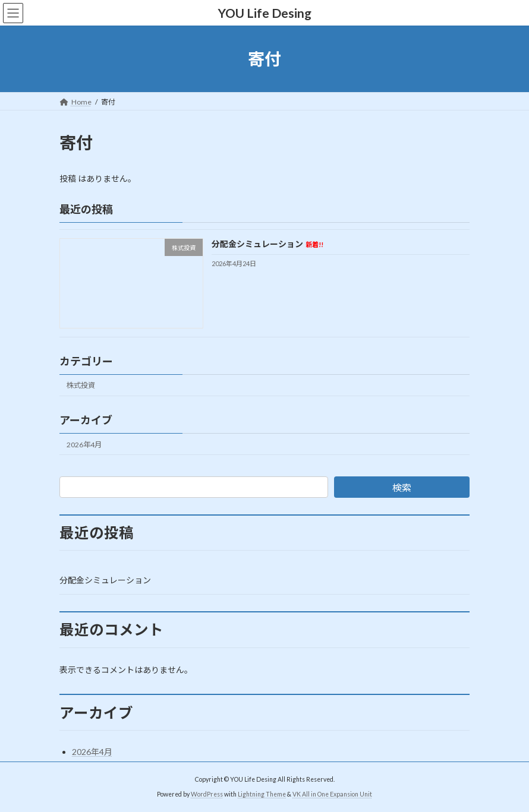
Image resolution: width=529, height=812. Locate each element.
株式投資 (81, 386)
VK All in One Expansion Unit (332, 794)
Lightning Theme (262, 794)
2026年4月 (84, 445)
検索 (402, 487)
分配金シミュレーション (267, 244)
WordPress (207, 794)
